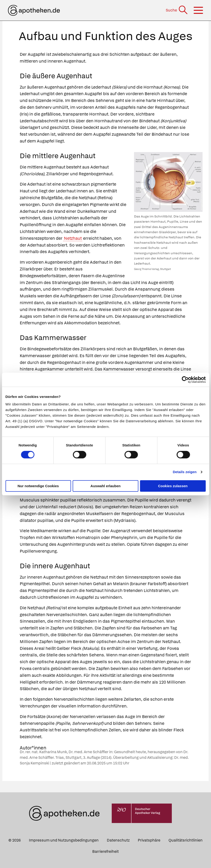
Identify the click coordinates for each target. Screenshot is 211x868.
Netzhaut (73, 238)
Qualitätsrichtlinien (186, 840)
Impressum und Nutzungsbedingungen (64, 840)
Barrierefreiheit (105, 851)
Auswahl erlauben (105, 486)
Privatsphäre (149, 840)
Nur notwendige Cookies (38, 486)
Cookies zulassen (173, 486)
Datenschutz (118, 840)
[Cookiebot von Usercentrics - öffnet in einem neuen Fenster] (185, 380)
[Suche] (177, 10)
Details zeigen (185, 472)
